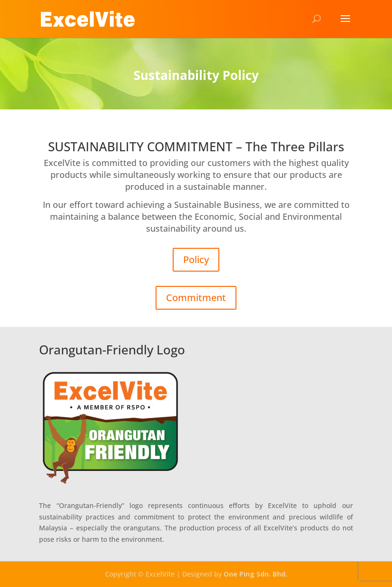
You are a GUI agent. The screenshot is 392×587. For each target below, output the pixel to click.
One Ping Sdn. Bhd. (255, 574)
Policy (196, 259)
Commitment (196, 298)
